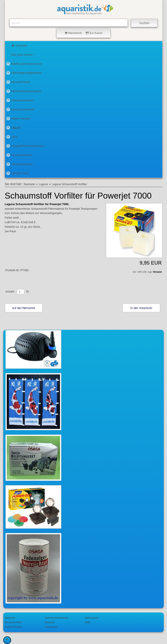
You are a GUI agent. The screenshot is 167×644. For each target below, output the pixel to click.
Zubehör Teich (18, 173)
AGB (88, 622)
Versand (157, 272)
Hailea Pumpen (18, 118)
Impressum (51, 627)
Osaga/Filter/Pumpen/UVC (25, 146)
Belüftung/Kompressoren (24, 64)
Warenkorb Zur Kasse (83, 33)
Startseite (19, 46)
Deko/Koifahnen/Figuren (24, 91)
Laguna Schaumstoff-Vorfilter (69, 184)
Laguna (13, 128)
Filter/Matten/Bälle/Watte (24, 73)
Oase (12, 137)
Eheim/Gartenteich (20, 109)
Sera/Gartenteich (19, 155)
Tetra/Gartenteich (20, 164)
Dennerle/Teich (18, 82)
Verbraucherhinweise (57, 618)
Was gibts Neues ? (23, 55)
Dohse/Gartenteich (20, 100)
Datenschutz (92, 618)
